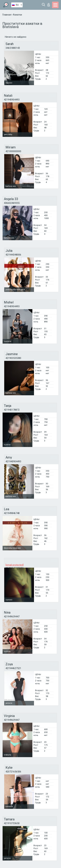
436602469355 (12, 203)
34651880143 (13, 48)
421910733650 (12, 823)
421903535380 (13, 358)
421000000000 (13, 151)
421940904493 (12, 100)
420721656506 (13, 772)
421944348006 (13, 255)
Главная (7, 15)
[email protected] (15, 565)
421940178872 (12, 410)
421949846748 (12, 513)
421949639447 (12, 617)
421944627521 (13, 668)
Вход (49, 5)
